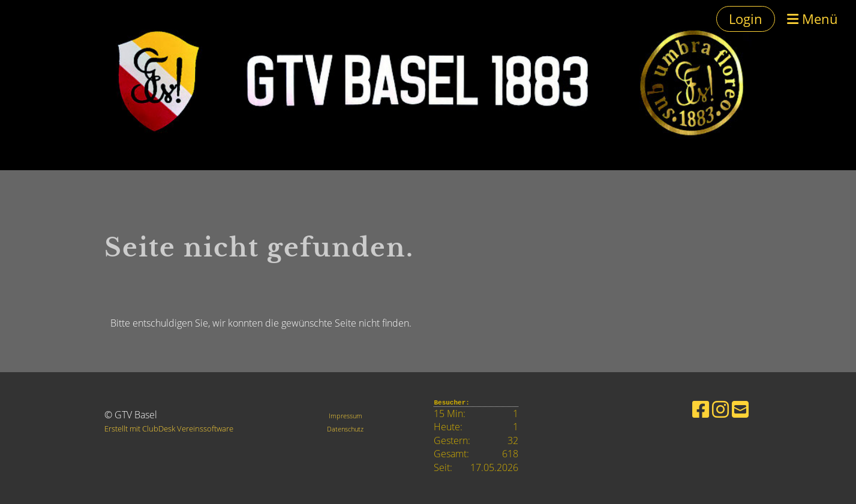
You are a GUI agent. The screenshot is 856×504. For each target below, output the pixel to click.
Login (746, 19)
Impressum (346, 416)
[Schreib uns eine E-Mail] (740, 409)
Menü (813, 19)
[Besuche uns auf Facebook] (701, 409)
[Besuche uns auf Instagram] (720, 409)
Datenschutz (345, 429)
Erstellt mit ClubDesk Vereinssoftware (169, 428)
